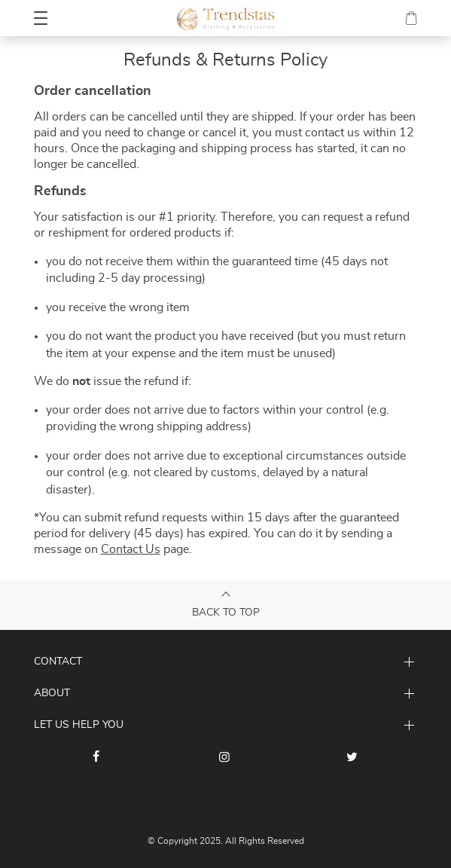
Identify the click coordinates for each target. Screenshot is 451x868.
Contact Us (131, 549)
